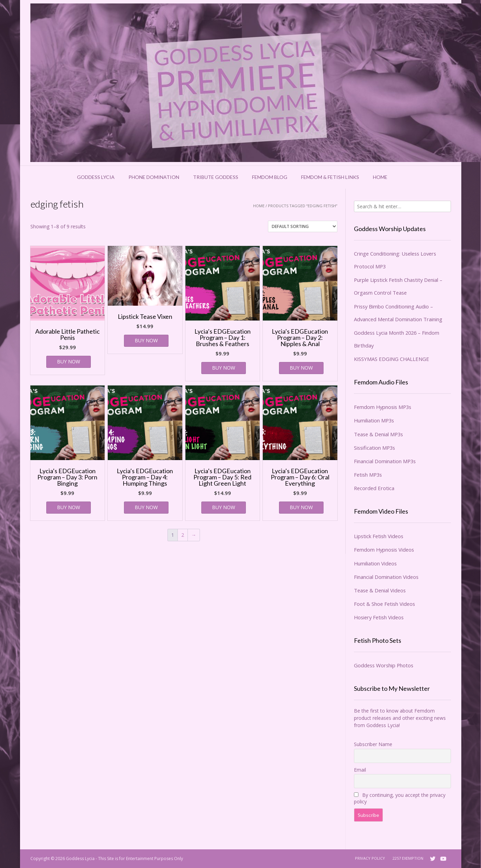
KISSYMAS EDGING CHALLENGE (392, 359)
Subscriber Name (373, 744)
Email (360, 770)
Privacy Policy (370, 858)
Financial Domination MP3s (385, 461)
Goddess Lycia (96, 177)
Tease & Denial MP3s (378, 434)
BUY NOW (69, 361)
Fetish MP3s (368, 475)
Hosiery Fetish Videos (379, 617)
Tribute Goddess (216, 177)
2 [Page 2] (183, 535)
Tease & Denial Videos (380, 590)
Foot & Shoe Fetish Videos (384, 604)
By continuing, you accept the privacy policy (400, 798)
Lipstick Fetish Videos (379, 536)
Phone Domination (154, 177)
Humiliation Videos (375, 563)
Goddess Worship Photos (384, 665)
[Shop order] (303, 226)
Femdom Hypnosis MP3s (383, 407)
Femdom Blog (270, 177)
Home (380, 177)
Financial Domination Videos (386, 577)
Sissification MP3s (374, 448)
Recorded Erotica (374, 488)
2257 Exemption (408, 858)
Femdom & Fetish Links (330, 177)
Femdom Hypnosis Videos (384, 550)
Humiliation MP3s (374, 420)
